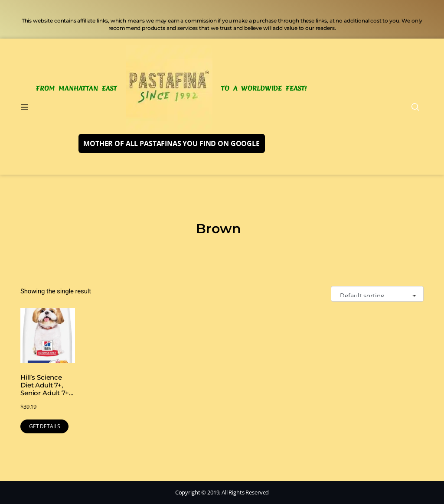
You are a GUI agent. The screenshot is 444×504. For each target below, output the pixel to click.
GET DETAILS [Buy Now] (44, 426)
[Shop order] (377, 294)
